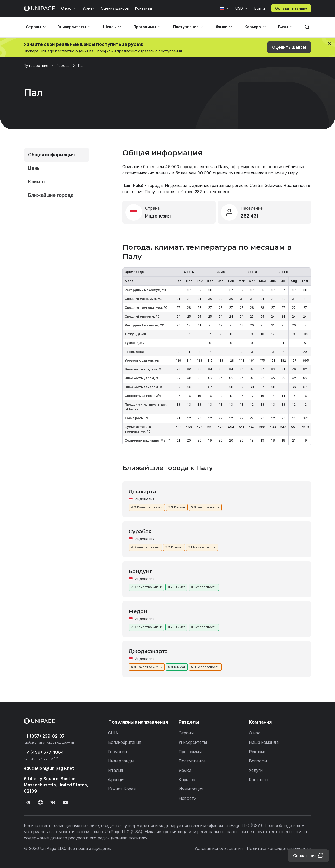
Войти (260, 8)
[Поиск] (307, 27)
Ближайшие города (51, 195)
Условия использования (219, 848)
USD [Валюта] (239, 8)
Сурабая (140, 531)
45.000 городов (181, 167)
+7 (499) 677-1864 (44, 752)
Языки (222, 27)
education (49, 768)
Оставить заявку (291, 8)
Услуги (89, 8)
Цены (34, 168)
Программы (145, 27)
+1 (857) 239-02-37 (44, 736)
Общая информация (51, 155)
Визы (283, 27)
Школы (110, 27)
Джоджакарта (148, 651)
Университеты (72, 27)
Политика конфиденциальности (279, 848)
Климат (37, 182)
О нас (66, 8)
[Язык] (225, 8)
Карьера (253, 27)
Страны (33, 27)
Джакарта (142, 492)
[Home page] (39, 8)
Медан (138, 611)
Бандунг (140, 571)
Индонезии (176, 185)
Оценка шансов (115, 8)
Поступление (186, 27)
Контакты (144, 8)
